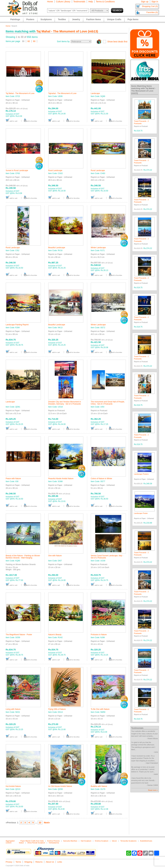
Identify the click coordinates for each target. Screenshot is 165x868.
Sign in (155, 2)
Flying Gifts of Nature (57, 709)
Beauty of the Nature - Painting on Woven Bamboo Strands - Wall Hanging (23, 557)
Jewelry (76, 19)
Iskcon (114, 841)
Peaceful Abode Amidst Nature (61, 479)
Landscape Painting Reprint (17, 325)
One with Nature (55, 556)
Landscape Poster (141, 513)
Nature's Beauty (55, 635)
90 (34, 41)
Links (60, 862)
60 (29, 41)
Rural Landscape (55, 170)
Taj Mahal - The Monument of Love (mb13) (67, 31)
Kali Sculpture (86, 841)
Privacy (9, 862)
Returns (39, 862)
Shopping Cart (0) (150, 6)
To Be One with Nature (100, 709)
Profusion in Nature (99, 635)
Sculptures (46, 19)
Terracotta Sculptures (129, 841)
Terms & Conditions (105, 2)
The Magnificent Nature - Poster (19, 635)
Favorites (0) (152, 12)
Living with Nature (13, 709)
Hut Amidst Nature (13, 786)
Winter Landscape (98, 248)
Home (50, 2)
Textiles (62, 19)
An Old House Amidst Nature (60, 786)
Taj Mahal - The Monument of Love (20, 93)
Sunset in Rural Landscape (17, 170)
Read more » (153, 790)
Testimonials (79, 2)
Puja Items (133, 19)
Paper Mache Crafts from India (32, 841)
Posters (30, 19)
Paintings (15, 19)
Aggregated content (10, 842)
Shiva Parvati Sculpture (36, 843)
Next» (47, 823)
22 (40, 823)
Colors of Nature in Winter (102, 479)
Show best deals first (117, 42)
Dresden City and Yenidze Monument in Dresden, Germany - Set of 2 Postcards (65, 403)
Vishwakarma (54, 843)
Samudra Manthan (70, 841)
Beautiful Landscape (57, 248)
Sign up (145, 2)
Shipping (28, 862)
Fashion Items (94, 19)
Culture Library (63, 2)
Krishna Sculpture (102, 841)
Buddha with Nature (99, 786)
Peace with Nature (13, 479)
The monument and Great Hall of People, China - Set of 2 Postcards (108, 403)
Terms (18, 862)
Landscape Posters (141, 474)
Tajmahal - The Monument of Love (62, 93)
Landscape (95, 93)
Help (91, 2)
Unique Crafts (114, 19)
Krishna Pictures (53, 841)
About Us (50, 862)
